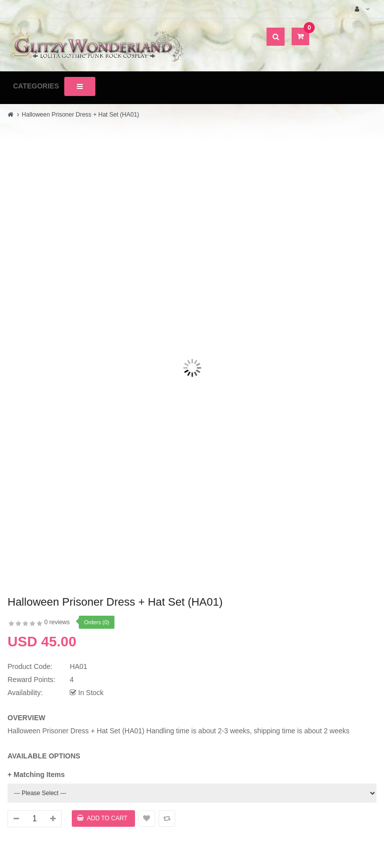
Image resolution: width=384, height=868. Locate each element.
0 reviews (57, 622)
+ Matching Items (36, 775)
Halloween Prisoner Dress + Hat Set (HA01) (80, 115)
